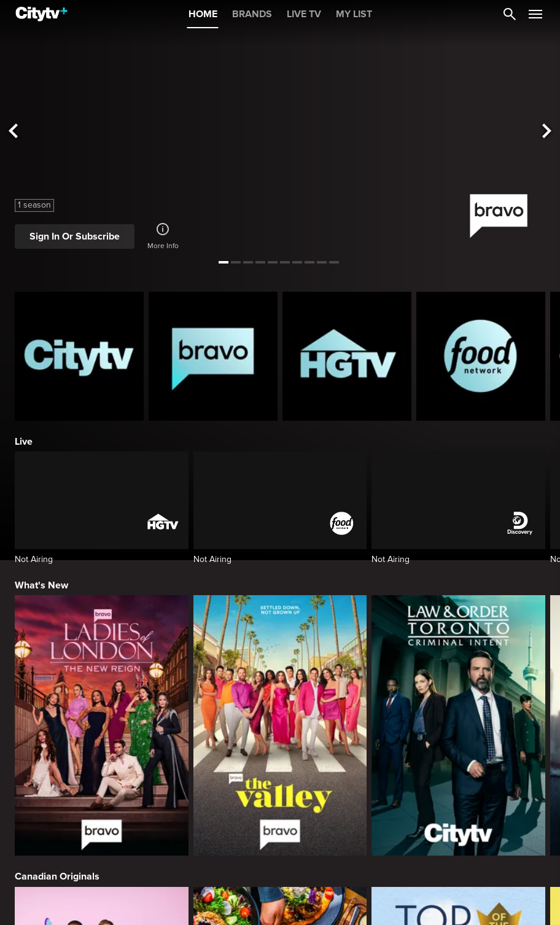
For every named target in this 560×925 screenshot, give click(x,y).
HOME (203, 14)
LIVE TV (304, 14)
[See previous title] (13, 132)
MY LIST (354, 14)
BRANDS (252, 14)
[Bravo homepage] (213, 356)
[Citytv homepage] (79, 356)
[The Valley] (280, 725)
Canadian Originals (57, 876)
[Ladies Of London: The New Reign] (102, 725)
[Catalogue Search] (510, 14)
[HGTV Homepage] (347, 356)
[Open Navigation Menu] (535, 14)
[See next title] (547, 132)
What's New (41, 585)
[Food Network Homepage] (481, 356)
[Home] (41, 14)
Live (24, 442)
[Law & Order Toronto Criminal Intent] (458, 725)
